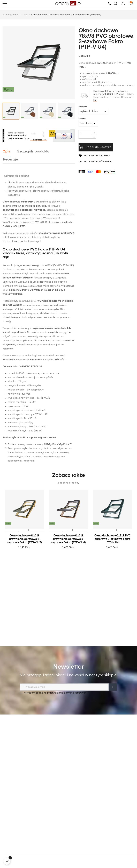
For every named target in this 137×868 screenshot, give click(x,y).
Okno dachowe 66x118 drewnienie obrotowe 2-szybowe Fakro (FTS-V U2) (25, 539)
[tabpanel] (25, 523)
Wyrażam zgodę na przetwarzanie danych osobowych (53, 693)
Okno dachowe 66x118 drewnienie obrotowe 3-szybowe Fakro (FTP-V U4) (69, 539)
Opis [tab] (6, 152)
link (95, 100)
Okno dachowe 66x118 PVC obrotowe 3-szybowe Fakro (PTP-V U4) (113, 539)
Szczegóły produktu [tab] (33, 152)
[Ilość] (85, 134)
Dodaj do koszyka (96, 147)
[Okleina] (88, 123)
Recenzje (11, 160)
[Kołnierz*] (93, 111)
